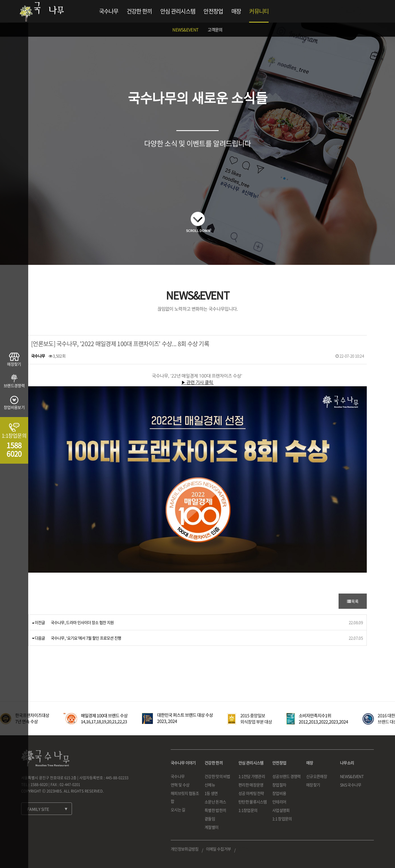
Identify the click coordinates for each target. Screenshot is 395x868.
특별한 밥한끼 (215, 810)
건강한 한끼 (139, 11)
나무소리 (347, 763)
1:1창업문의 (248, 810)
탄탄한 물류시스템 (253, 802)
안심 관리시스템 (178, 11)
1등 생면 (211, 793)
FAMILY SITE (38, 809)
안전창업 (213, 11)
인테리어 (279, 802)
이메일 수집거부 (218, 849)
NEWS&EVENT (185, 30)
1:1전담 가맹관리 (252, 776)
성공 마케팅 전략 (251, 793)
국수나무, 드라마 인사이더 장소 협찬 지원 (82, 622)
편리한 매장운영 (251, 785)
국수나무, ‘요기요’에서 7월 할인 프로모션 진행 (86, 638)
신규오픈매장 (317, 776)
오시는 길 (178, 810)
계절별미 (211, 827)
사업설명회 (281, 810)
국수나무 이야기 (183, 763)
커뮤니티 (259, 11)
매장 (236, 11)
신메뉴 (210, 785)
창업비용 (279, 793)
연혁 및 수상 (180, 785)
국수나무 (109, 11)
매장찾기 (313, 785)
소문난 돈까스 (215, 802)
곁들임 (210, 819)
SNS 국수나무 (351, 785)
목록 (353, 601)
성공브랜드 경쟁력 (287, 776)
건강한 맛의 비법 (217, 776)
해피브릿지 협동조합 (185, 797)
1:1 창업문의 (282, 819)
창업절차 (279, 785)
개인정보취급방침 (185, 849)
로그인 (350, 11)
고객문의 (215, 30)
